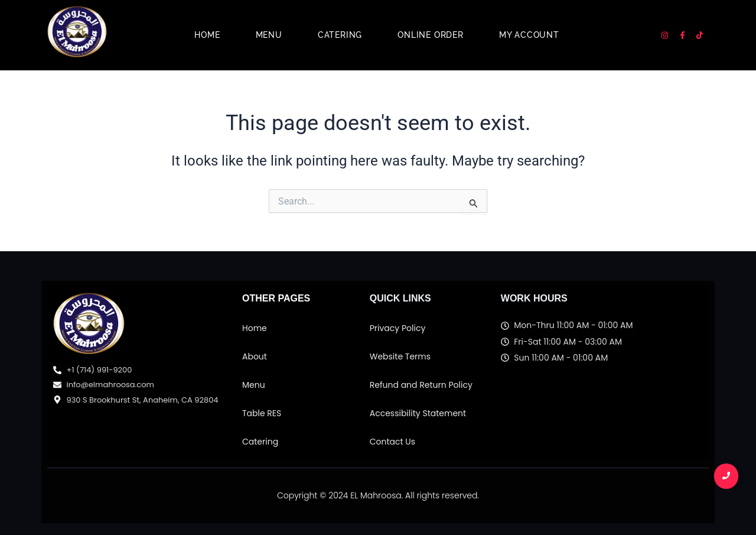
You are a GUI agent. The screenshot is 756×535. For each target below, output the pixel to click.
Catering (340, 35)
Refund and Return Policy (421, 385)
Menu (269, 35)
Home (207, 35)
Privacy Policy (398, 328)
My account (529, 35)
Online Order (431, 35)
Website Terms (400, 356)
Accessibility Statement (418, 413)
